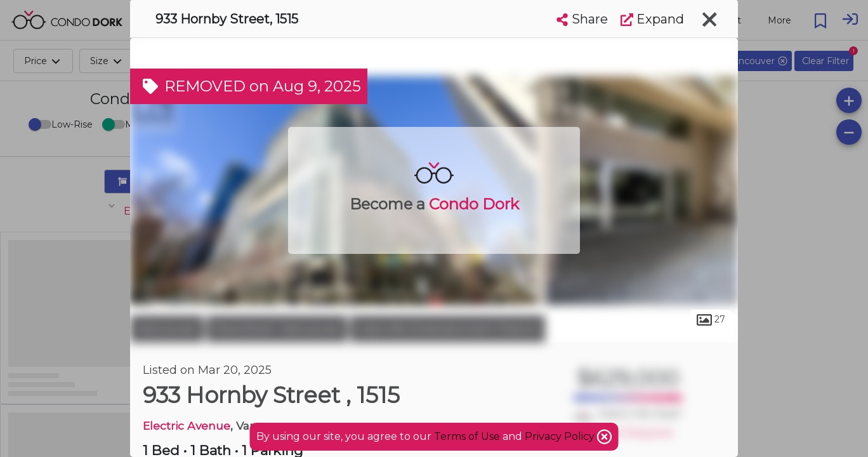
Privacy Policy (561, 436)
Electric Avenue (187, 426)
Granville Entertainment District (448, 329)
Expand (652, 19)
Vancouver (167, 329)
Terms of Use (467, 436)
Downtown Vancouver (277, 329)
